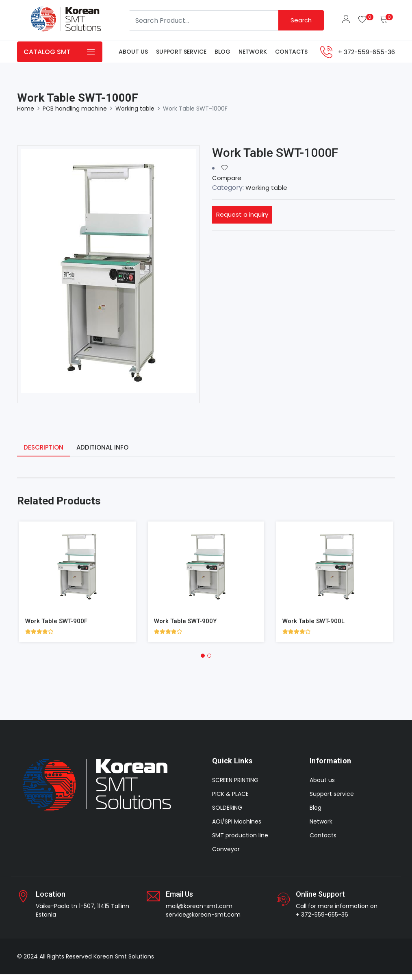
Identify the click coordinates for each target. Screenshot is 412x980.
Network (253, 54)
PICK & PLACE (230, 800)
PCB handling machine (75, 113)
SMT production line (240, 841)
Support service (181, 54)
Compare (228, 183)
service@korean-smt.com (203, 920)
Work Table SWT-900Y (187, 626)
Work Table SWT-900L (315, 626)
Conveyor (226, 855)
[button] (203, 661)
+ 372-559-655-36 (322, 920)
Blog (222, 54)
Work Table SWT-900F (58, 626)
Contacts (291, 54)
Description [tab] (44, 453)
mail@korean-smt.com (199, 912)
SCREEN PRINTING (235, 786)
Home (26, 113)
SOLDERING (227, 813)
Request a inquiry (243, 220)
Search (300, 20)
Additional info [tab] (105, 453)
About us (133, 54)
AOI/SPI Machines (237, 827)
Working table (135, 113)
